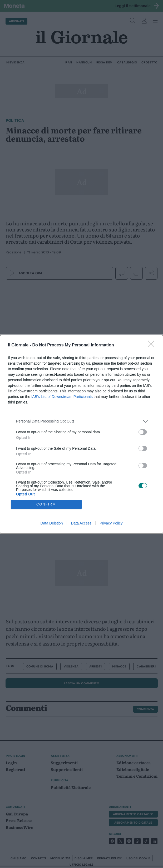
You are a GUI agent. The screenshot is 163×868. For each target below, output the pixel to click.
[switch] (143, 432)
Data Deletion (52, 523)
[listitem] (82, 421)
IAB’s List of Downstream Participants (62, 397)
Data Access (81, 523)
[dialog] (82, 434)
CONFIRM (46, 504)
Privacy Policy (111, 523)
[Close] (153, 345)
